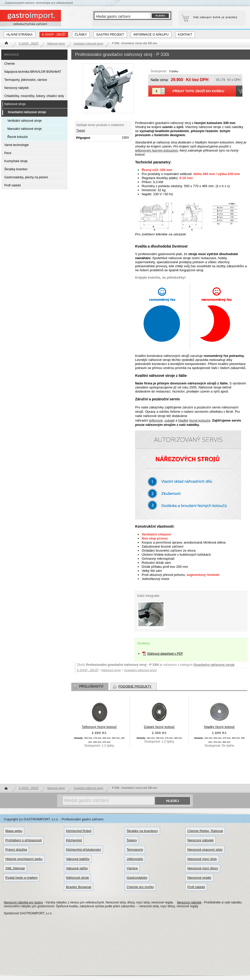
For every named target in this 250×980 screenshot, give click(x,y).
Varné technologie (16, 145)
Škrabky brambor (16, 169)
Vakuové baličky (78, 859)
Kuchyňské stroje (16, 161)
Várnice (132, 868)
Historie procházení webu (24, 859)
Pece (8, 153)
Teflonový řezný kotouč (99, 727)
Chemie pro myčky (140, 887)
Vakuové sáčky (77, 868)
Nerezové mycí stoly (202, 859)
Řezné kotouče (18, 137)
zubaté (170, 420)
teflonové (156, 420)
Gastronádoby (137, 878)
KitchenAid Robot (79, 831)
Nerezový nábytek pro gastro (23, 902)
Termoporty (135, 850)
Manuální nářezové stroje (25, 129)
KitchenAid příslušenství (84, 850)
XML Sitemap (15, 868)
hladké (183, 420)
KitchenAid (74, 840)
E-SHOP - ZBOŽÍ (54, 35)
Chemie (10, 64)
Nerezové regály (199, 878)
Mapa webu (14, 831)
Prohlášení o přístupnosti (24, 840)
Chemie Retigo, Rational (205, 831)
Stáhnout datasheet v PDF (165, 654)
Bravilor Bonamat (79, 887)
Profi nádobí (13, 185)
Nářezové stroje (15, 104)
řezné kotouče (200, 420)
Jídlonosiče (135, 859)
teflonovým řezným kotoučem (156, 150)
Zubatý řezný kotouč (159, 727)
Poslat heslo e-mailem (21, 878)
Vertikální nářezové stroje (25, 121)
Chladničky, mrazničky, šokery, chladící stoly (34, 96)
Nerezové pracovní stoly (205, 850)
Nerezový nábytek (17, 88)
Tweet (81, 130)
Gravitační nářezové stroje (214, 665)
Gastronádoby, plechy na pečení (26, 177)
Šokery (132, 840)
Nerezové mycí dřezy (203, 868)
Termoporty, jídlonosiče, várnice (26, 80)
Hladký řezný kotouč (219, 727)
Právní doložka (16, 850)
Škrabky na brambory (142, 831)
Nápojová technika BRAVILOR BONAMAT (33, 72)
